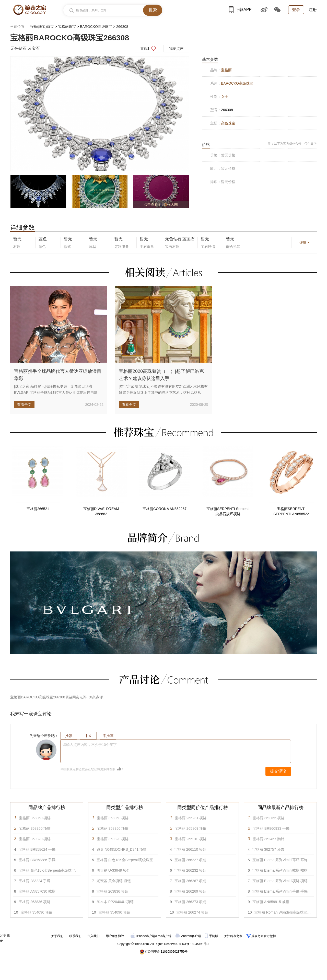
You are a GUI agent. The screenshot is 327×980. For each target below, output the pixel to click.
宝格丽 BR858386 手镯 (37, 860)
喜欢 (145, 49)
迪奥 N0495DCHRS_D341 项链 (122, 849)
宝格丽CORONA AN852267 (165, 509)
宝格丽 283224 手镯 (35, 881)
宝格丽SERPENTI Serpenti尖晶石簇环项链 (228, 511)
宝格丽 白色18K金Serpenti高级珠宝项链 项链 (55, 870)
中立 (88, 736)
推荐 (69, 736)
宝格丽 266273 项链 (190, 902)
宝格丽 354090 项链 (37, 912)
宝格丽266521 (38, 509)
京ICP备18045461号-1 (194, 944)
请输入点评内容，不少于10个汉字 (90, 745)
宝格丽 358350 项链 (35, 828)
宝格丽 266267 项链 (190, 881)
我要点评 (176, 49)
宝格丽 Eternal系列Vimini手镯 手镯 (280, 891)
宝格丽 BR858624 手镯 (37, 849)
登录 (296, 10)
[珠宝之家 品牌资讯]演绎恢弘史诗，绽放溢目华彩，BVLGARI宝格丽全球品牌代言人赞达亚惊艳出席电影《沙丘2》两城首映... (56, 393)
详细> (304, 243)
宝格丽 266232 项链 (190, 870)
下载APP (240, 10)
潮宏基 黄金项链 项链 (114, 881)
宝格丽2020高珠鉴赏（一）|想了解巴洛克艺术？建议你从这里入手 (161, 375)
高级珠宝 (228, 123)
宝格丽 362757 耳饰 (268, 849)
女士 (225, 97)
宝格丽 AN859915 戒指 (271, 902)
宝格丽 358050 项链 (35, 818)
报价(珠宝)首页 (42, 27)
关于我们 (57, 936)
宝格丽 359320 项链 (35, 839)
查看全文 (24, 405)
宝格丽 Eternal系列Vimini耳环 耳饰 (280, 860)
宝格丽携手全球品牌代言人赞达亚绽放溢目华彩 (58, 375)
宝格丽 (226, 70)
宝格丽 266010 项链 (191, 839)
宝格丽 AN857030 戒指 (37, 891)
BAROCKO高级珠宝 (96, 27)
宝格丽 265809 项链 (191, 828)
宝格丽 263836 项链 (35, 902)
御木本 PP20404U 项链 (115, 902)
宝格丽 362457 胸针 (269, 839)
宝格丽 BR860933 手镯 (271, 828)
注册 (313, 10)
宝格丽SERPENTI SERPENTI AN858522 (291, 511)
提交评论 (278, 771)
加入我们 (94, 936)
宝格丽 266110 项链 (190, 849)
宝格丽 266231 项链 (191, 818)
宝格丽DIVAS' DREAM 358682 (101, 511)
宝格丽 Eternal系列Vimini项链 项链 (280, 881)
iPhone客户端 (143, 936)
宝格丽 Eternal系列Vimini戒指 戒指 (280, 870)
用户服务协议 (115, 936)
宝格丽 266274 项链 (192, 912)
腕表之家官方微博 (264, 936)
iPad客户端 (164, 936)
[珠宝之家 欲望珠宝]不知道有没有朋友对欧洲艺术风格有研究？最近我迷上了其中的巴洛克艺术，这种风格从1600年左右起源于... (163, 393)
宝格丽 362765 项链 (269, 818)
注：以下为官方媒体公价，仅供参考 (292, 144)
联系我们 (75, 936)
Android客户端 (189, 936)
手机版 (212, 936)
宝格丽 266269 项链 (190, 891)
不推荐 (108, 736)
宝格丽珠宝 (67, 27)
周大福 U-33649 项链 (113, 870)
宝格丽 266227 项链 (190, 860)
